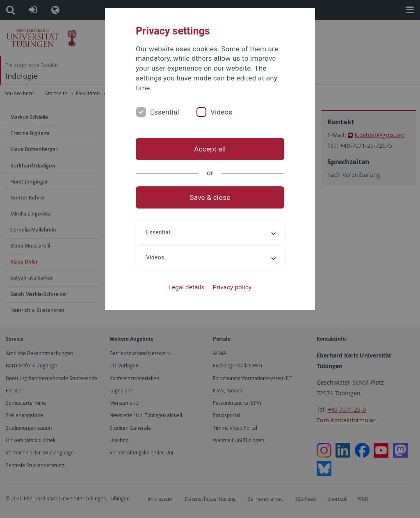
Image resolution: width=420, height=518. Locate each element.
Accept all (210, 149)
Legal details (187, 287)
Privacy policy (232, 287)
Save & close (210, 197)
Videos (221, 112)
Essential (165, 112)
